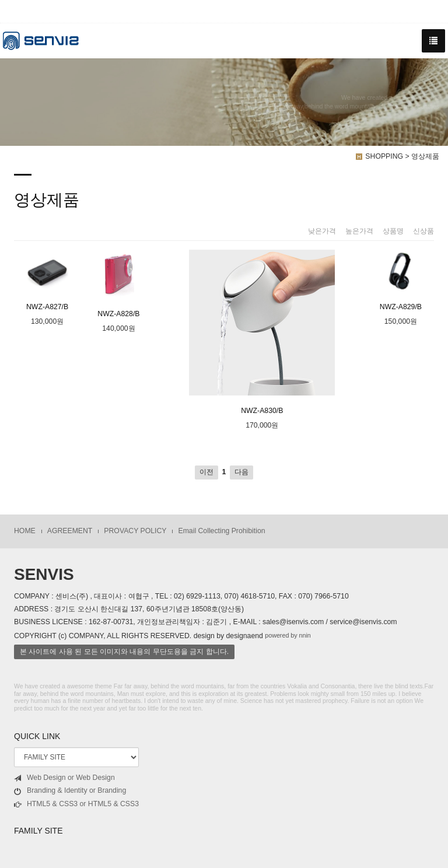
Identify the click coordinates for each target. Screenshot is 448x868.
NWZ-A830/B (262, 332)
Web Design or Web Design (64, 778)
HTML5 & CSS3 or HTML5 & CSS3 (76, 804)
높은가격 (359, 231)
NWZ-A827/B (47, 280)
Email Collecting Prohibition (221, 531)
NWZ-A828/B (118, 284)
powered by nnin (288, 635)
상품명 (393, 231)
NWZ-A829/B (401, 280)
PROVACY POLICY (135, 531)
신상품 (423, 231)
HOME (25, 531)
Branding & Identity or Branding (70, 791)
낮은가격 (322, 231)
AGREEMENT (70, 531)
